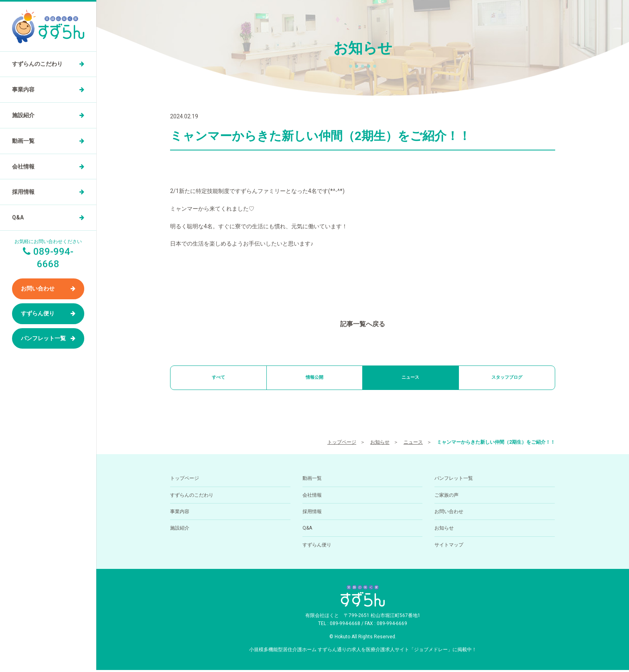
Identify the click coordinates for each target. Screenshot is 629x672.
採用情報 (23, 192)
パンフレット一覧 (43, 338)
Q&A (18, 217)
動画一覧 (23, 141)
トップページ (342, 444)
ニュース (410, 378)
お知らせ (380, 444)
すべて (218, 378)
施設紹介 (23, 115)
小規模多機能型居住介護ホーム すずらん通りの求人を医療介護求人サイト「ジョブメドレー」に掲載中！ (363, 652)
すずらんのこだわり (37, 64)
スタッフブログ (507, 378)
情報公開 (314, 378)
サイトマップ (449, 547)
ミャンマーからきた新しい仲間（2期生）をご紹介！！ (496, 444)
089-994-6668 (345, 626)
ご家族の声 (446, 497)
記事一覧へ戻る (363, 324)
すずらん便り (38, 313)
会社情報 (23, 166)
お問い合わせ (38, 288)
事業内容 (23, 89)
